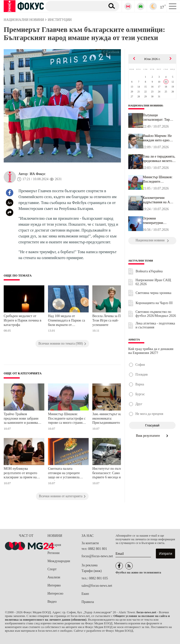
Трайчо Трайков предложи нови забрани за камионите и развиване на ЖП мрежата (22, 419)
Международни (59, 561)
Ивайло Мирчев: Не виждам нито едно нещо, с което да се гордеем (157, 138)
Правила (88, 602)
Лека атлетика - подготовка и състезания (155, 325)
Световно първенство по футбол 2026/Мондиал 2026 (156, 314)
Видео (52, 602)
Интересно (55, 593)
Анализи (54, 577)
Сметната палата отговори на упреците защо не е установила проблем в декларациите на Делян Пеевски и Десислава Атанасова (66, 474)
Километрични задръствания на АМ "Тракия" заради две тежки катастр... (158, 200)
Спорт (52, 569)
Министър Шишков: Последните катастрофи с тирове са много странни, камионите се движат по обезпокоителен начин (67, 419)
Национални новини (145, 105)
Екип (85, 594)
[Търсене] (74, 6)
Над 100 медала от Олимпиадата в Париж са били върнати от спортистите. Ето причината (66, 321)
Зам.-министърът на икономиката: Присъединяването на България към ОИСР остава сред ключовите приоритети (109, 419)
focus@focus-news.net (97, 556)
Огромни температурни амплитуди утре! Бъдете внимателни (157, 221)
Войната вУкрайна (149, 271)
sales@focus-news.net (97, 586)
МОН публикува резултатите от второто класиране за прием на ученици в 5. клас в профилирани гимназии (21, 474)
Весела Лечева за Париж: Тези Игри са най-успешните (111, 320)
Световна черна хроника (154, 293)
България (54, 545)
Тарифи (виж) (92, 571)
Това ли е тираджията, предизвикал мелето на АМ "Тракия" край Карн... (159, 159)
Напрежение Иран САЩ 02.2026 (153, 282)
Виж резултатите (152, 436)
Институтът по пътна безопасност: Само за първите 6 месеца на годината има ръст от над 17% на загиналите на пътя (111, 474)
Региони (54, 553)
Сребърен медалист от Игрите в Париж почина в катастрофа (23, 320)
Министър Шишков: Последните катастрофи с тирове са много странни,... (158, 179)
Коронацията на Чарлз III (154, 303)
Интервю (54, 585)
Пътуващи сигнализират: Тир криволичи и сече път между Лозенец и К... (159, 117)
